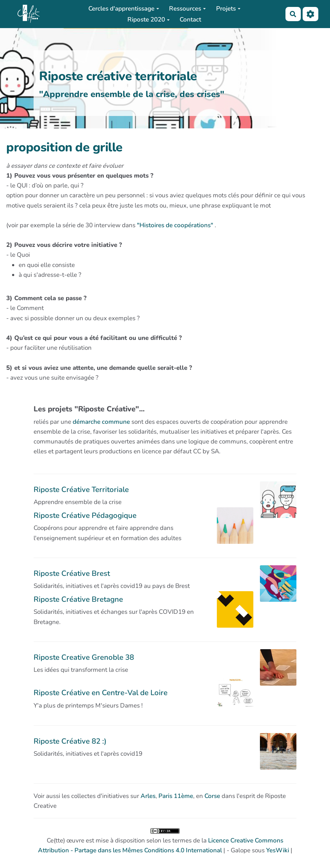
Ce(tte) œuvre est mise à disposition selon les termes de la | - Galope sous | (165, 841)
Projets (228, 9)
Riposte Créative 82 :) (70, 741)
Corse (212, 796)
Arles (148, 796)
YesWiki (278, 850)
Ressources (187, 9)
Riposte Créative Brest (72, 573)
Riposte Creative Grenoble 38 (84, 657)
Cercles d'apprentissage (124, 9)
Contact (190, 20)
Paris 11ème (176, 796)
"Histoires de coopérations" (175, 225)
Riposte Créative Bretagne (78, 599)
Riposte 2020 (149, 20)
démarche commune (101, 422)
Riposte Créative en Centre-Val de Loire (101, 693)
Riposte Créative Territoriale (81, 489)
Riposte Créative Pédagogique (85, 515)
